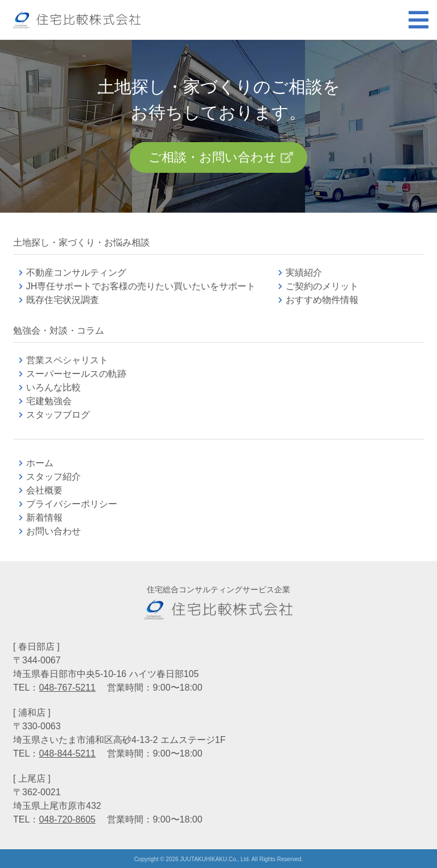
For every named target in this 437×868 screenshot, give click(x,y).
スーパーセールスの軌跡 (76, 374)
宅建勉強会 (63, 401)
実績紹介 (304, 273)
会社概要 (44, 490)
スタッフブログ (58, 415)
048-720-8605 (67, 819)
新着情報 (44, 518)
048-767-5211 (67, 688)
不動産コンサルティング (76, 273)
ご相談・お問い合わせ (213, 158)
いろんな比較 (53, 387)
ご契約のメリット (322, 286)
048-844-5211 (67, 753)
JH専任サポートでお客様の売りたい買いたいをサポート (141, 286)
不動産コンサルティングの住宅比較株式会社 (77, 20)
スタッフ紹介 (53, 477)
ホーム (40, 463)
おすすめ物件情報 (322, 300)
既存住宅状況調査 (63, 300)
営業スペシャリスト (67, 360)
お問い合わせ (53, 531)
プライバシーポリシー (72, 504)
